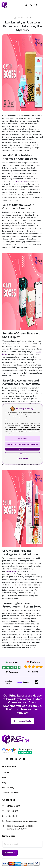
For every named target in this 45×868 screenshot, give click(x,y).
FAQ (4, 783)
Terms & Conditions (11, 793)
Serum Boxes (11, 571)
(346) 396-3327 (13, 806)
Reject (23, 454)
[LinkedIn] (16, 759)
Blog (4, 778)
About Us (6, 773)
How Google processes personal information (22, 444)
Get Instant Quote (23, 721)
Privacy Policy (8, 788)
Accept (22, 449)
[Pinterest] (20, 759)
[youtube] (24, 759)
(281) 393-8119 (12, 811)
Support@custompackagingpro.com (22, 821)
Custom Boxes (21, 181)
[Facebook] (3, 759)
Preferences (23, 459)
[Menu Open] (41, 6)
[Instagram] (12, 759)
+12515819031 (12, 816)
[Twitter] (7, 759)
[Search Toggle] (36, 6)
